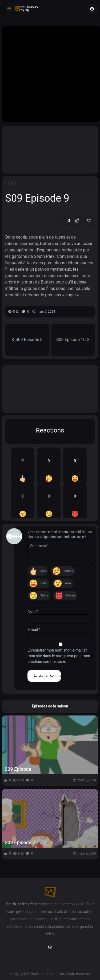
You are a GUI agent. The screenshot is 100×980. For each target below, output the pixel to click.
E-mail (34, 630)
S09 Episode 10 (73, 340)
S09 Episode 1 (20, 769)
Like (43, 571)
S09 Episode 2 (20, 842)
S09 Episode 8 (27, 340)
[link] (89, 221)
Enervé (70, 596)
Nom (33, 611)
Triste (44, 596)
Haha (44, 583)
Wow (68, 583)
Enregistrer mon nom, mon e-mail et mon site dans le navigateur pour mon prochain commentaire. (59, 656)
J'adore (68, 571)
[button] (73, 221)
